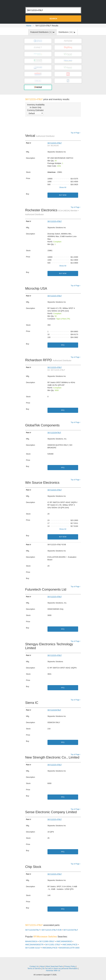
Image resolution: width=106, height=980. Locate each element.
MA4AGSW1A (31, 941)
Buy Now (63, 195)
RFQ (63, 345)
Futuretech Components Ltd (46, 589)
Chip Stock (34, 867)
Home (29, 26)
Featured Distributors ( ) (42, 32)
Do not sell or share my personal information (60, 968)
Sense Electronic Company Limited (52, 812)
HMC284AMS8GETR (34, 945)
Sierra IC (32, 703)
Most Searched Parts (54, 966)
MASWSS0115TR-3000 (69, 948)
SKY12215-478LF (55, 143)
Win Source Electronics (43, 483)
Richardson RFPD (48, 360)
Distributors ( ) (67, 32)
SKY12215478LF (54, 433)
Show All (63, 187)
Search (53, 19)
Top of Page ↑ (76, 133)
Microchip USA (37, 288)
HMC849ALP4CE (50, 948)
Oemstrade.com (53, 3)
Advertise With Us (53, 971)
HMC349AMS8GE (64, 941)
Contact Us (34, 966)
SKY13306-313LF (33, 948)
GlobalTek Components (43, 425)
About (42, 966)
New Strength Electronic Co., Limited (53, 757)
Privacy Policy (70, 966)
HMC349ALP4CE (70, 945)
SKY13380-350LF (47, 941)
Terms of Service (34, 968)
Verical (40, 136)
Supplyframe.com (65, 975)
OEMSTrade (53, 962)
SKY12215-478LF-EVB (52, 930)
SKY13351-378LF (53, 945)
